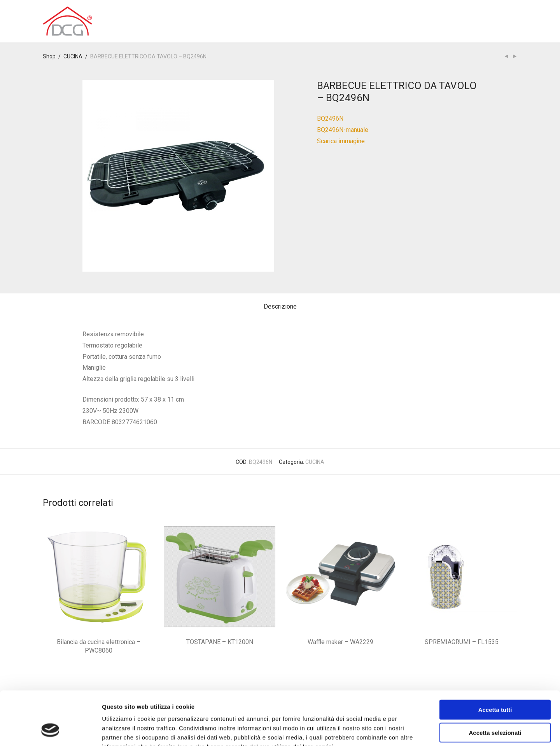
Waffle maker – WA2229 (340, 642)
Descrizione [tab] (280, 306)
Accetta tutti (495, 662)
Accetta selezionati (495, 685)
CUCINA (73, 56)
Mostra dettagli (409, 731)
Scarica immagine (341, 141)
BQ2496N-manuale (343, 130)
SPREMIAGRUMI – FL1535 (462, 642)
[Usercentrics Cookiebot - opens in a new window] (50, 731)
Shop (49, 56)
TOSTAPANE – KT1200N (220, 642)
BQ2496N (330, 118)
